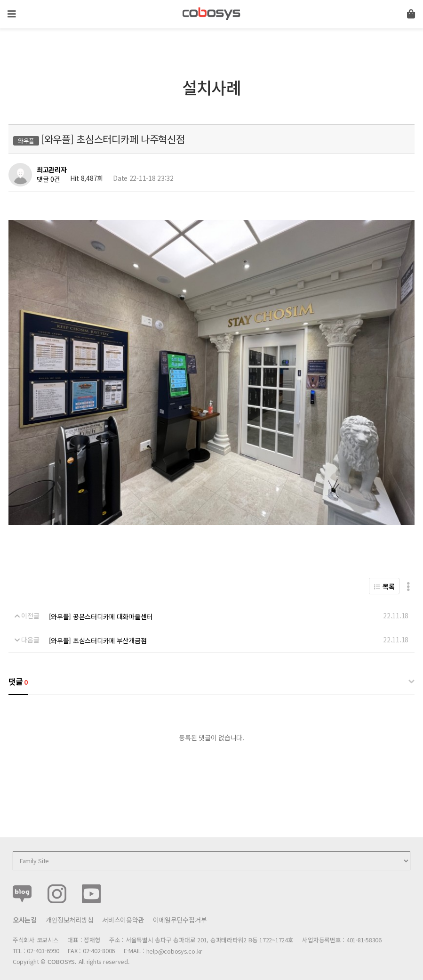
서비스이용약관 (123, 910)
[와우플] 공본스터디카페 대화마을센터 (101, 607)
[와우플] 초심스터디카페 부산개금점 (98, 631)
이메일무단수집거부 (180, 910)
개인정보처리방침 (70, 910)
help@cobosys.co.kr (174, 941)
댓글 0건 (48, 179)
